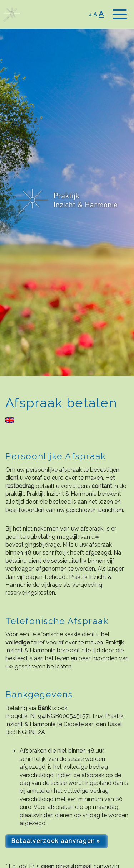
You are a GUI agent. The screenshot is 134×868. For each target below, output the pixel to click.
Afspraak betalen (61, 403)
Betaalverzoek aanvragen (53, 841)
